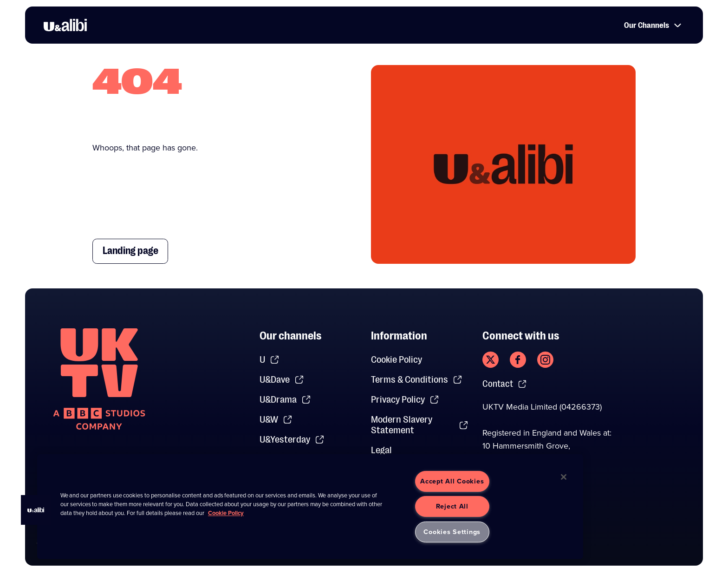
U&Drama (285, 400)
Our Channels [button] (651, 26)
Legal (381, 450)
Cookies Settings (452, 532)
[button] (36, 510)
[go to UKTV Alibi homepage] (65, 26)
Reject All (452, 506)
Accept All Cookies (452, 481)
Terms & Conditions (417, 380)
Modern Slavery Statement (420, 425)
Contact (506, 384)
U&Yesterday (292, 440)
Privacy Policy (405, 400)
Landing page (135, 251)
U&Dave (282, 380)
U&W (276, 420)
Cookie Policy (396, 360)
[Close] (564, 477)
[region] (310, 507)
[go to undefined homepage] (99, 379)
